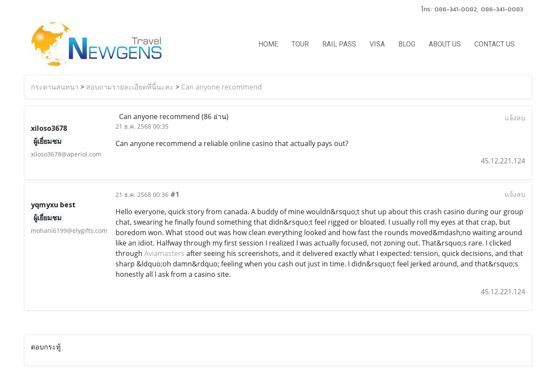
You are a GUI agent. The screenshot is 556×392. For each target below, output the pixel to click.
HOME (268, 44)
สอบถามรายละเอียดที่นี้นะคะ (130, 87)
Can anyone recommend (222, 87)
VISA (377, 44)
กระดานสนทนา (55, 87)
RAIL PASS (339, 44)
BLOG (407, 44)
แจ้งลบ (515, 118)
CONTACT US (495, 44)
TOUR (300, 44)
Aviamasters (164, 253)
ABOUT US (445, 44)
